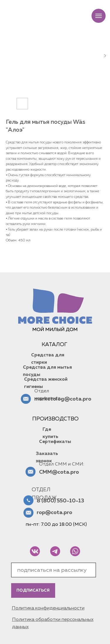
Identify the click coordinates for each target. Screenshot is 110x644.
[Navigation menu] (99, 16)
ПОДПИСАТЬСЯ (33, 590)
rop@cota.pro (54, 513)
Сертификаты (55, 442)
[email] (54, 570)
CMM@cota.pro (59, 472)
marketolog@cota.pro (63, 399)
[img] (35, 551)
